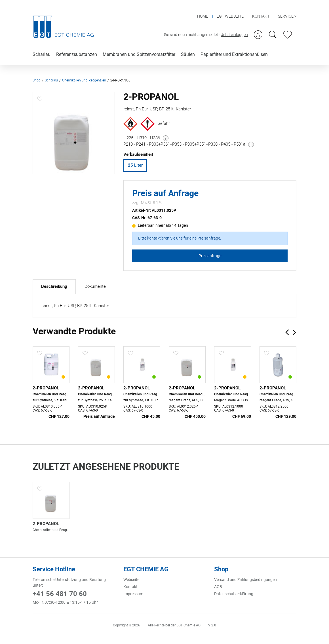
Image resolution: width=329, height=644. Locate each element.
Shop (37, 71)
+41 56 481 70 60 (60, 593)
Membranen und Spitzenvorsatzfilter (139, 44)
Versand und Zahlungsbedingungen (245, 578)
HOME (203, 6)
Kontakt (130, 586)
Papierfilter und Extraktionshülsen (234, 44)
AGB (218, 586)
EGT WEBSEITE (230, 6)
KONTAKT (261, 6)
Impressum (133, 593)
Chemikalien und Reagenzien (84, 71)
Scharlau (42, 44)
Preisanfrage (210, 253)
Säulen (188, 44)
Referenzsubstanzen (77, 44)
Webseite (131, 578)
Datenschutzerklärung (234, 593)
